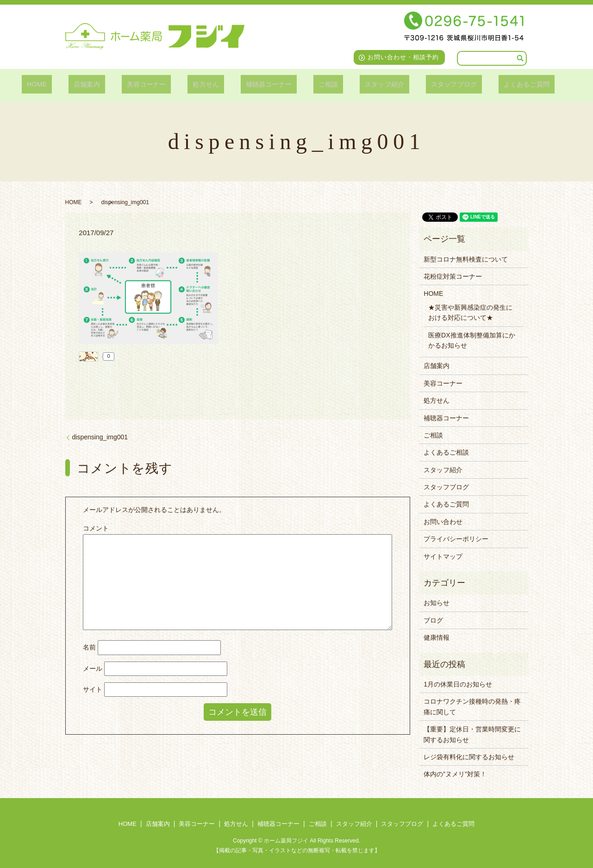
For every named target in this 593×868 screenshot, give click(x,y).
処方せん (210, 84)
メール (93, 668)
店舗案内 (103, 84)
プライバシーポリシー (456, 539)
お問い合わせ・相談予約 (403, 57)
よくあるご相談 (446, 452)
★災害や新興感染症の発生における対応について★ (470, 312)
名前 (89, 647)
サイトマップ (443, 556)
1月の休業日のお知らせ (458, 684)
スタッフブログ (433, 84)
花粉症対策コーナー (453, 276)
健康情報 (437, 637)
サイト (93, 689)
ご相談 (320, 84)
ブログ (433, 620)
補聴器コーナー (267, 84)
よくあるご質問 (501, 84)
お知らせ (437, 603)
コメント (96, 528)
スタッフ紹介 (369, 84)
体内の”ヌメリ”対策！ (455, 774)
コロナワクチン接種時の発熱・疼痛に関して (472, 706)
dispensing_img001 (100, 437)
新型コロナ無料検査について (466, 259)
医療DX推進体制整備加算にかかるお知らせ (471, 340)
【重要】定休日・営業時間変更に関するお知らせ (472, 734)
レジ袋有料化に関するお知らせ (469, 757)
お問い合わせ (443, 522)
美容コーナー (157, 84)
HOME (61, 84)
